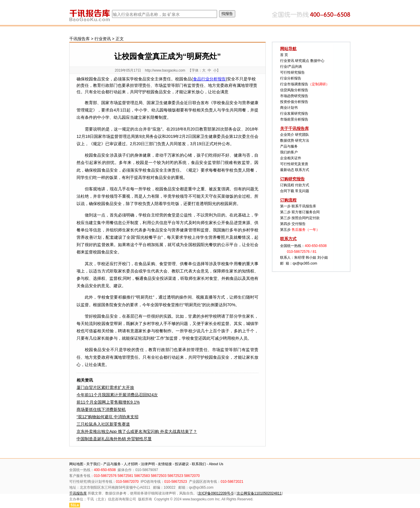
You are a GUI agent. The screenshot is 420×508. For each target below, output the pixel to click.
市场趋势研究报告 (294, 96)
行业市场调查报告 (294, 84)
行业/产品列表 (291, 67)
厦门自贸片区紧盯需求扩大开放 (105, 387)
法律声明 (148, 464)
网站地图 (76, 464)
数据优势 (287, 140)
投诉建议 (182, 464)
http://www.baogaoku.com (165, 70)
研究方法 (302, 140)
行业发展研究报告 (294, 114)
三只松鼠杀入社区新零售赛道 (103, 424)
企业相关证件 (291, 158)
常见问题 (302, 191)
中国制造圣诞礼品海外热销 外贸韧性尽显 (114, 439)
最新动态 (287, 170)
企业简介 (287, 135)
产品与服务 (289, 146)
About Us (216, 464)
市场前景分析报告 (294, 119)
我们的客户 (289, 152)
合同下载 (287, 191)
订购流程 (287, 185)
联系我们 (199, 464)
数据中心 (317, 61)
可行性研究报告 (292, 72)
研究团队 (302, 135)
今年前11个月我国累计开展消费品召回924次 (117, 395)
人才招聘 (131, 464)
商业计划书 (289, 108)
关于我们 (93, 464)
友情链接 (165, 464)
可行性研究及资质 (294, 164)
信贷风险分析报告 (294, 90)
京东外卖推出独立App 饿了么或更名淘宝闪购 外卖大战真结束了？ (137, 431)
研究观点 (302, 61)
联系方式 (302, 170)
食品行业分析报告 (209, 79)
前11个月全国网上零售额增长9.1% (108, 402)
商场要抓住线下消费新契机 (101, 409)
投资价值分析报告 (294, 102)
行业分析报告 (291, 78)
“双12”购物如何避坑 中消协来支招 (107, 417)
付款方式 (302, 185)
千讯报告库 (79, 39)
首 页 (284, 55)
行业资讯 (103, 39)
